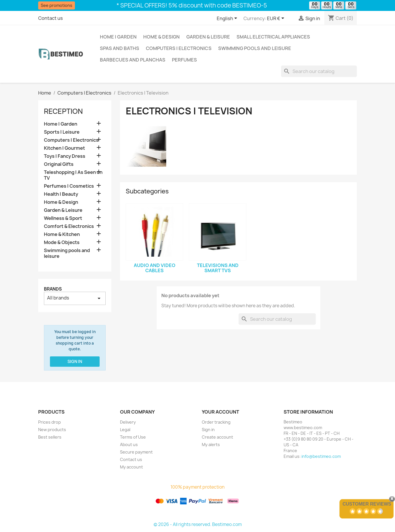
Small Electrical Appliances (273, 37)
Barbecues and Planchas (133, 60)
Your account (220, 412)
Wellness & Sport (63, 218)
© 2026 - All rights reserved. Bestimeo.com (198, 524)
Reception (63, 111)
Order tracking (216, 422)
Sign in (75, 361)
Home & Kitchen (62, 234)
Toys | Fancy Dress (65, 156)
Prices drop (50, 422)
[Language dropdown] (228, 19)
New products (52, 430)
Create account (217, 437)
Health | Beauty (61, 194)
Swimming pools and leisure (255, 48)
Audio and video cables (155, 268)
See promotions (57, 5)
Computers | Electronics (179, 48)
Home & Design (161, 37)
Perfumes (184, 60)
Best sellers (50, 437)
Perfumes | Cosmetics (69, 186)
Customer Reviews (367, 504)
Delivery (128, 422)
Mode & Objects (62, 242)
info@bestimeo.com (321, 456)
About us (129, 444)
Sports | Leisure (62, 132)
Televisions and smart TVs (218, 268)
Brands (53, 289)
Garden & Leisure (208, 37)
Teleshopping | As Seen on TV (73, 175)
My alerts (211, 444)
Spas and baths (120, 48)
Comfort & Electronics (69, 226)
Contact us (51, 18)
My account (131, 467)
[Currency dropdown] (277, 19)
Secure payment (136, 452)
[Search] (319, 71)
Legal (125, 430)
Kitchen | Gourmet (64, 148)
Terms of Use (133, 437)
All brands (75, 298)
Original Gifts (59, 164)
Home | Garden (118, 37)
